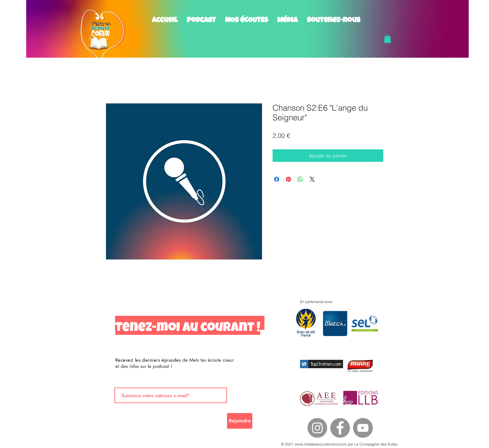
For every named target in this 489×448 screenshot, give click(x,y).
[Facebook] (340, 428)
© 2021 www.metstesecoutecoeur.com (314, 444)
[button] (387, 39)
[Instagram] (317, 428)
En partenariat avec (317, 302)
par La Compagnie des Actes (372, 444)
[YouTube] (363, 428)
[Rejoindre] (240, 421)
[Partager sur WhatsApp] (300, 179)
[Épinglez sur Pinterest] (288, 179)
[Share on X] (312, 179)
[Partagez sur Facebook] (277, 179)
